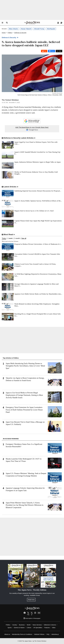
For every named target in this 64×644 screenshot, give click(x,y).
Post (45, 51)
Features (47, 628)
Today (4, 238)
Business (22, 625)
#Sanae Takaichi (26, 29)
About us (7, 634)
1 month (17, 238)
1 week (10, 238)
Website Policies (39, 634)
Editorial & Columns (50, 625)
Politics (8, 625)
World (29, 625)
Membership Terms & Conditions (22, 634)
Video (54, 628)
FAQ (48, 634)
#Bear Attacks (13, 29)
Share (52, 51)
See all (24, 238)
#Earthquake (51, 29)
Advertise (55, 634)
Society (15, 625)
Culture (29, 628)
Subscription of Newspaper (32, 618)
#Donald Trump (39, 29)
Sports (10, 628)
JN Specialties (38, 628)
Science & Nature (19, 628)
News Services (37, 625)
